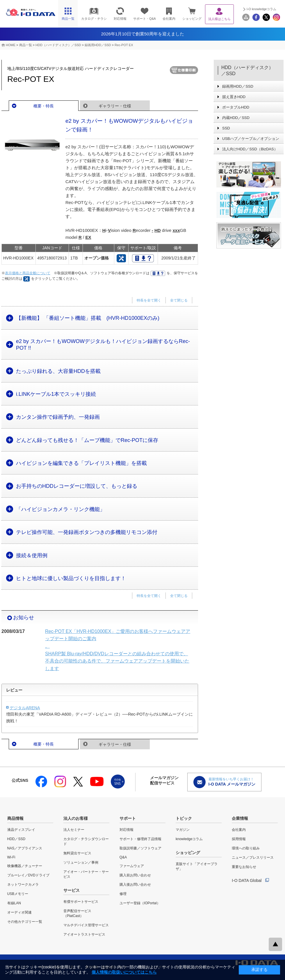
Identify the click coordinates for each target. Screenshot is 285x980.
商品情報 (15, 818)
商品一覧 (26, 45)
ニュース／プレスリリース (253, 858)
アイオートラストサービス (84, 934)
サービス (72, 890)
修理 (123, 894)
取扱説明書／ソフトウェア (140, 848)
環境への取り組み (246, 848)
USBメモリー (18, 894)
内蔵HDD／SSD (236, 118)
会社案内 (239, 830)
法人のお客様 (76, 818)
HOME (11, 45)
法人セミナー (74, 830)
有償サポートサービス (81, 902)
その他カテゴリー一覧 (25, 922)
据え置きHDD (234, 97)
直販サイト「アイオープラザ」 (197, 866)
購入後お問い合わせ (135, 885)
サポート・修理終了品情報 (140, 839)
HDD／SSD (16, 839)
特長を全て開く (149, 300)
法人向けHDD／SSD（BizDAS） (250, 149)
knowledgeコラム (189, 839)
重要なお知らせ (244, 867)
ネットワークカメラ (23, 885)
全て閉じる (179, 300)
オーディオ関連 (19, 912)
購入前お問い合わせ (135, 875)
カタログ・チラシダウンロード (86, 841)
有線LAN (14, 903)
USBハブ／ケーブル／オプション (251, 139)
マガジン (183, 830)
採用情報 (239, 839)
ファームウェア (132, 866)
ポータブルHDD (236, 107)
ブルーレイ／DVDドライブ (28, 875)
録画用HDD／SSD (98, 45)
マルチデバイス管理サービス (86, 925)
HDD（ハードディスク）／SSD (58, 45)
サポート (128, 818)
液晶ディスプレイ (21, 830)
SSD (226, 128)
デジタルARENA (25, 708)
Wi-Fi (11, 857)
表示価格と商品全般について (28, 273)
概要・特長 (44, 106)
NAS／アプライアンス (25, 848)
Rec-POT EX (124, 45)
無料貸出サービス (77, 853)
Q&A (123, 857)
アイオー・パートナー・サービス (86, 874)
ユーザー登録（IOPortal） (140, 903)
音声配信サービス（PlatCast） (77, 913)
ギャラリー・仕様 (115, 106)
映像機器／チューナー (25, 866)
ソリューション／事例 (81, 862)
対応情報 (127, 830)
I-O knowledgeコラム (261, 9)
